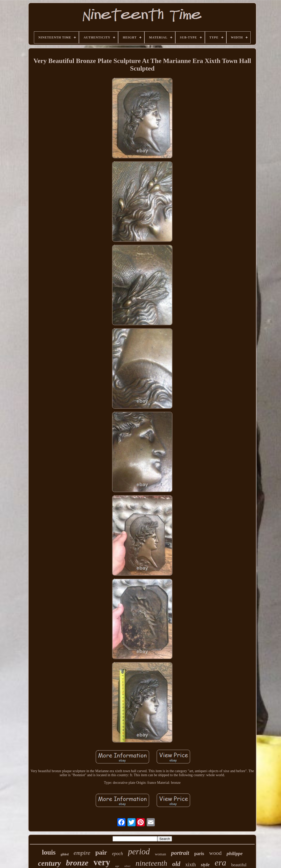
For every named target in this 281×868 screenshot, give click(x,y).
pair (101, 852)
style (205, 865)
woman (160, 854)
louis (49, 852)
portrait (180, 853)
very (102, 862)
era (220, 863)
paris (199, 854)
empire (82, 853)
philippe (235, 853)
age (117, 866)
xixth (191, 864)
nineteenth (151, 863)
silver (127, 866)
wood (215, 853)
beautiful (239, 865)
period (139, 852)
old (176, 864)
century (49, 863)
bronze (77, 863)
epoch (117, 854)
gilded (65, 854)
